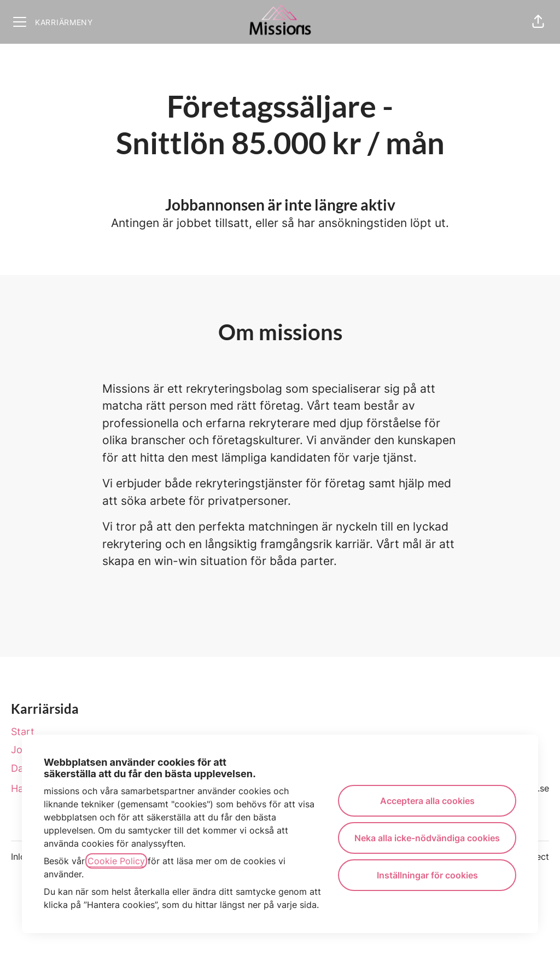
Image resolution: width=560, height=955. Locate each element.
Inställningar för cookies (427, 875)
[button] (538, 22)
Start (23, 732)
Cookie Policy (116, 861)
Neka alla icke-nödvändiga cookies (427, 838)
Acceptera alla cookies (427, 801)
